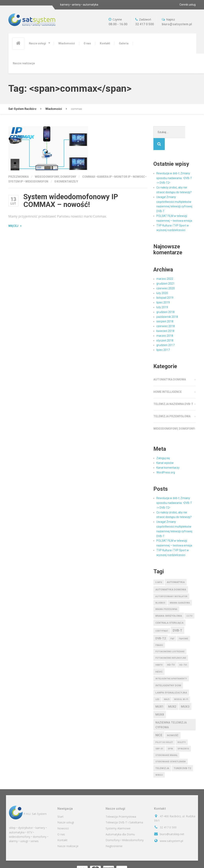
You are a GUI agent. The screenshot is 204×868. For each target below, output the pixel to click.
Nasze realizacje (24, 63)
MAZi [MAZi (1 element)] (167, 687)
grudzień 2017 (165, 333)
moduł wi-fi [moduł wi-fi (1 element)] (181, 687)
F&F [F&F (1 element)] (172, 627)
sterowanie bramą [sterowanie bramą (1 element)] (166, 743)
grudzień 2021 (165, 272)
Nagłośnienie (114, 834)
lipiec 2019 (163, 291)
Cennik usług (188, 5)
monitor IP (122, 177)
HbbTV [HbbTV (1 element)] (159, 653)
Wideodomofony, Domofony (55, 177)
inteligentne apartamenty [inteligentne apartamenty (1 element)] (171, 667)
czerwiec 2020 (166, 276)
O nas (87, 43)
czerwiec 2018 (166, 314)
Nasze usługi (37, 43)
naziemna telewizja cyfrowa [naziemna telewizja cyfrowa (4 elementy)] (171, 713)
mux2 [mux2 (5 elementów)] (172, 695)
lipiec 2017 (163, 338)
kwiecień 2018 (165, 319)
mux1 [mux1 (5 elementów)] (159, 695)
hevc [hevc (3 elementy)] (159, 660)
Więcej (13, 226)
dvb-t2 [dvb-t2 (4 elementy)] (161, 626)
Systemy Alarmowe (118, 816)
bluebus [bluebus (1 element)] (160, 591)
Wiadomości (67, 43)
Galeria (124, 43)
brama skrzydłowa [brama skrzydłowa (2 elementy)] (169, 604)
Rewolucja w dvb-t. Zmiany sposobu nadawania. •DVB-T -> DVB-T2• (174, 166)
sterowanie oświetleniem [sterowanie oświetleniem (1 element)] (171, 750)
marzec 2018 (165, 324)
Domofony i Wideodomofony (125, 828)
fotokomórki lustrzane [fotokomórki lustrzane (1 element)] (170, 640)
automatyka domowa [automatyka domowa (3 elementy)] (171, 578)
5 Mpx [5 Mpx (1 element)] (159, 570)
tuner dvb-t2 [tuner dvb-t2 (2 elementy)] (182, 756)
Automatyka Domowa (170, 368)
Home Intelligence (168, 380)
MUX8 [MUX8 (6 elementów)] (160, 703)
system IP (16, 181)
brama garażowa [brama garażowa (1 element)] (180, 591)
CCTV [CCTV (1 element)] (189, 604)
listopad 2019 (165, 286)
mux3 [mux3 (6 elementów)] (185, 695)
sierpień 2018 (165, 309)
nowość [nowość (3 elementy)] (173, 723)
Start (60, 805)
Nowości (63, 816)
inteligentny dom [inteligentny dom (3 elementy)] (168, 673)
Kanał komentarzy (168, 456)
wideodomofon (37, 181)
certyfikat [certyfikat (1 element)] (162, 619)
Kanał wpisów (165, 451)
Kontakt (105, 43)
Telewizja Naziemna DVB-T (173, 392)
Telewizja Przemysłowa (172, 404)
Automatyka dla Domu (120, 822)
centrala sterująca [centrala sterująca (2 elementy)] (169, 611)
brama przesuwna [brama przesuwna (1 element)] (166, 597)
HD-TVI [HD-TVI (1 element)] (183, 653)
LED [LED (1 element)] (157, 687)
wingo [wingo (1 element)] (159, 763)
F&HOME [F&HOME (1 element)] (183, 627)
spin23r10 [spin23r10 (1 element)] (183, 737)
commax (89, 177)
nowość (139, 177)
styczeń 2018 (165, 329)
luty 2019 (162, 295)
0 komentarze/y (66, 181)
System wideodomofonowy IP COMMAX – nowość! (71, 201)
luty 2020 (162, 281)
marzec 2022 (165, 267)
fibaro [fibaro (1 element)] (159, 633)
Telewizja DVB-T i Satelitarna (124, 810)
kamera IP (105, 177)
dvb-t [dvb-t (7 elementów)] (178, 619)
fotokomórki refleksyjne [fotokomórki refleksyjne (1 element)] (171, 646)
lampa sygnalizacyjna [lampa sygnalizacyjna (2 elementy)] (171, 681)
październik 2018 (167, 305)
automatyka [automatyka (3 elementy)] (176, 570)
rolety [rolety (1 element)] (182, 730)
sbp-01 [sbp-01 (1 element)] (159, 737)
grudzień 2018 (165, 300)
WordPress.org (166, 460)
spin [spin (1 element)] (170, 737)
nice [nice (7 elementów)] (159, 723)
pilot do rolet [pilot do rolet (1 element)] (164, 730)
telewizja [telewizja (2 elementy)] (162, 756)
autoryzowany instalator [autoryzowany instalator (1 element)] (171, 585)
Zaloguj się (163, 446)
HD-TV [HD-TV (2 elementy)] (171, 653)
